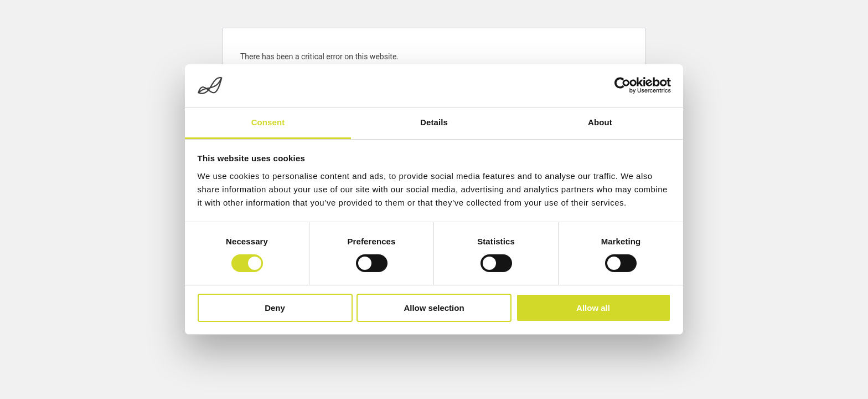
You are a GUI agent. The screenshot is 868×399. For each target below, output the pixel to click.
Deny (275, 308)
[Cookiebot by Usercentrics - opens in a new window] (622, 85)
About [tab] (600, 122)
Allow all (593, 308)
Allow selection (434, 308)
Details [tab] (434, 122)
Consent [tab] (268, 122)
